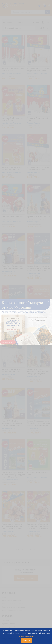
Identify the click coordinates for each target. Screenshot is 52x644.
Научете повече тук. (26, 636)
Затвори (27, 640)
